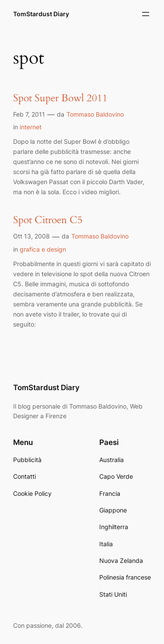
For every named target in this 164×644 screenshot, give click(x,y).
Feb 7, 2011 (29, 114)
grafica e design (43, 249)
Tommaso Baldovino (95, 114)
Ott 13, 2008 (31, 236)
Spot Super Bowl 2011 (60, 98)
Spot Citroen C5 (48, 220)
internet (31, 127)
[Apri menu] (146, 14)
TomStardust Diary (41, 14)
